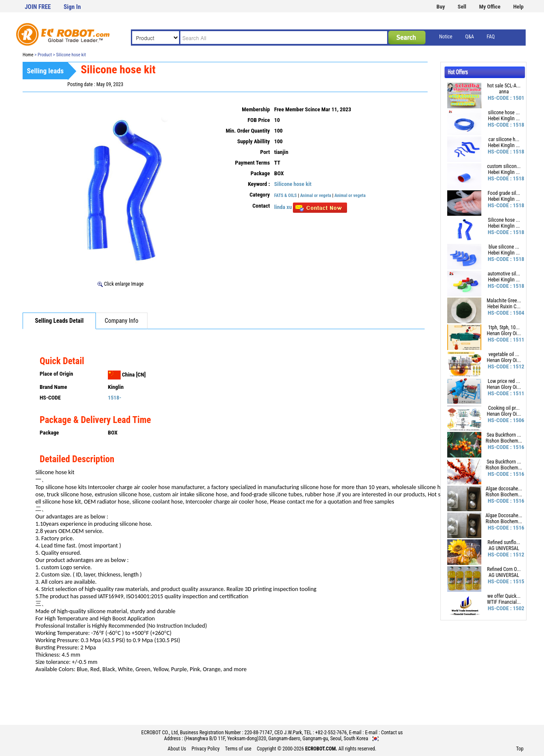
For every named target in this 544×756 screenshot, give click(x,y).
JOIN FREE (38, 7)
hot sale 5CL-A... (504, 86)
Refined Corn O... (504, 569)
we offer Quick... (504, 596)
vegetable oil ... (504, 354)
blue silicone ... (504, 247)
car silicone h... (504, 139)
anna (504, 92)
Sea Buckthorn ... (504, 435)
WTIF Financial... (504, 602)
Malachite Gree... (504, 301)
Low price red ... (504, 381)
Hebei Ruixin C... (504, 307)
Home (28, 55)
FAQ (491, 37)
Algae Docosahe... (504, 516)
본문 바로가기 (0, 0)
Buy (441, 7)
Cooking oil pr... (504, 408)
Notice (446, 37)
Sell (462, 7)
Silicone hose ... (504, 220)
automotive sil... (504, 274)
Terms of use (238, 749)
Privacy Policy (205, 749)
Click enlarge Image (121, 284)
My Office (490, 7)
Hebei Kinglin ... (504, 119)
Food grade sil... (504, 193)
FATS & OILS (285, 196)
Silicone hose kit (293, 184)
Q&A (470, 37)
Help (518, 7)
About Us (177, 749)
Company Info (122, 321)
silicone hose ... (504, 113)
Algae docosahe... (504, 489)
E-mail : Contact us (384, 733)
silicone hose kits (66, 487)
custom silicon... (504, 166)
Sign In (72, 7)
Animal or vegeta (316, 196)
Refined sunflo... (504, 542)
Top (520, 749)
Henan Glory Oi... (504, 333)
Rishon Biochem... (504, 441)
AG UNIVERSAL (504, 548)
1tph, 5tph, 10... (504, 327)
